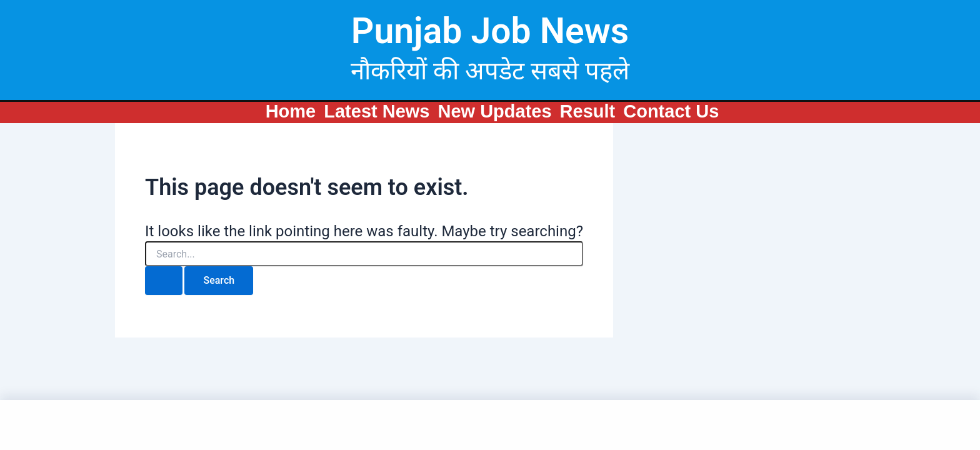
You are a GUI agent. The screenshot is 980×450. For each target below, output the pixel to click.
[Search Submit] (164, 281)
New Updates (494, 111)
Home (291, 111)
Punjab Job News (490, 31)
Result (588, 111)
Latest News (377, 111)
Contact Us (671, 111)
